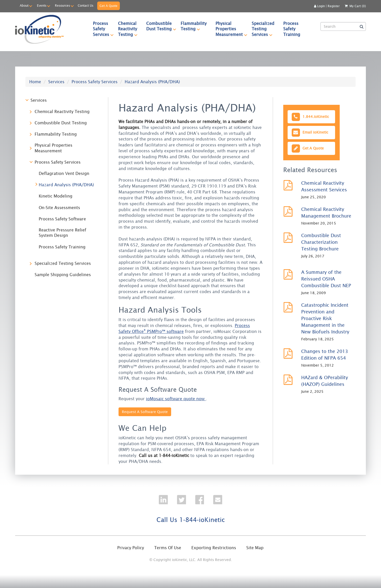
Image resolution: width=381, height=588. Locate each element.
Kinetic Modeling (56, 196)
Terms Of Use (168, 548)
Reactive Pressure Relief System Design (62, 233)
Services (56, 82)
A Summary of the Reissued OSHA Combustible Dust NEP (326, 279)
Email (310, 132)
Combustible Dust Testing (161, 26)
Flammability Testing (196, 26)
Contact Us (86, 6)
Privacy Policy (131, 548)
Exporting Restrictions (214, 548)
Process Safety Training (292, 29)
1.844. (310, 117)
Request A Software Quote (145, 412)
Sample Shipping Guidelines (63, 275)
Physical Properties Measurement (231, 29)
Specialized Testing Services (265, 29)
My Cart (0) (358, 6)
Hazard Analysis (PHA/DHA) (66, 185)
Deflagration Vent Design (64, 173)
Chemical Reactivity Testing (130, 29)
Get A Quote (109, 6)
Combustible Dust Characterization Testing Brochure (321, 242)
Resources (62, 6)
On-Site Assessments (59, 208)
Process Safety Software (62, 219)
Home (35, 82)
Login (319, 6)
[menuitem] (101, 29)
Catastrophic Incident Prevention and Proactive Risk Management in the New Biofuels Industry (325, 318)
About (24, 6)
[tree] (63, 190)
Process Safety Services (103, 29)
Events (42, 6)
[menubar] (203, 29)
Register (334, 6)
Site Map (255, 548)
